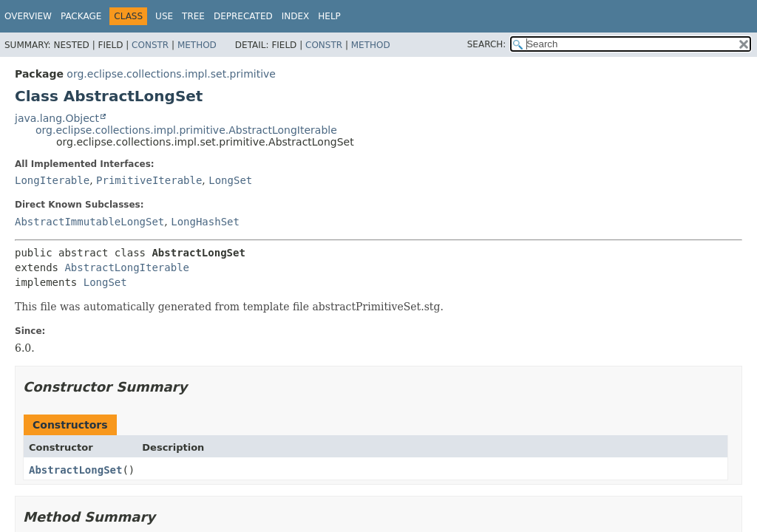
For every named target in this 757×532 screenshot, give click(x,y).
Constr (150, 45)
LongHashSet (205, 222)
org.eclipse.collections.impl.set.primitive (171, 74)
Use (164, 16)
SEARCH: (487, 44)
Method (197, 45)
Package (81, 16)
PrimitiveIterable (149, 180)
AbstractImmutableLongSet (89, 222)
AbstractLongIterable (127, 267)
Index (296, 16)
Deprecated (243, 16)
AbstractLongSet (75, 470)
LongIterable (52, 180)
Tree (193, 16)
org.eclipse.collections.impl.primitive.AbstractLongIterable (186, 130)
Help (329, 16)
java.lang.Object (57, 118)
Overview (28, 16)
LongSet (230, 180)
